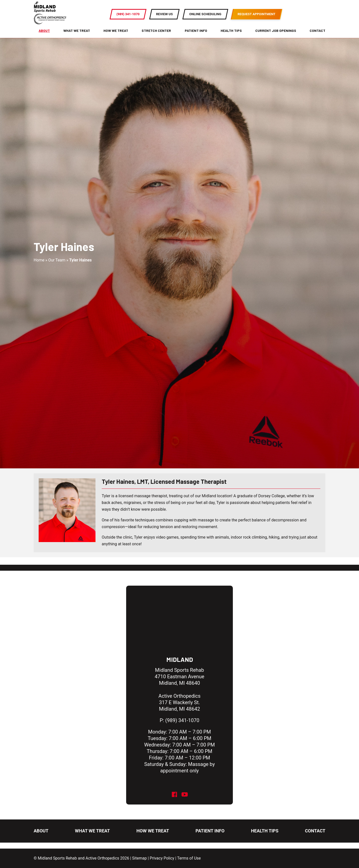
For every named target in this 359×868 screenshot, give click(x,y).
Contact (317, 35)
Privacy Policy (162, 858)
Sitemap (139, 858)
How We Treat (116, 35)
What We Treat (77, 35)
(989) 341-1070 (182, 720)
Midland (180, 659)
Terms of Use (189, 858)
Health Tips (231, 35)
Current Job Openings (276, 35)
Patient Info (196, 35)
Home (39, 267)
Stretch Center (156, 35)
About (44, 35)
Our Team (57, 267)
